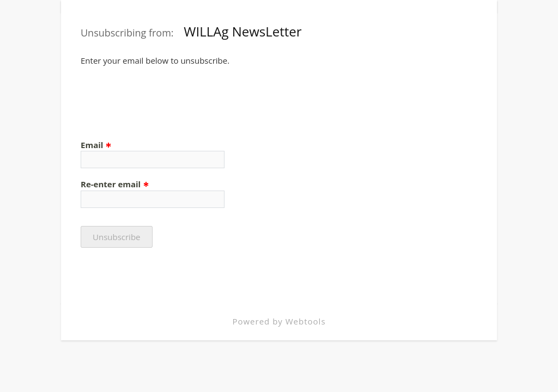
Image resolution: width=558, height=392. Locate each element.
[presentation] (163, 98)
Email (96, 145)
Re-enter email (115, 184)
